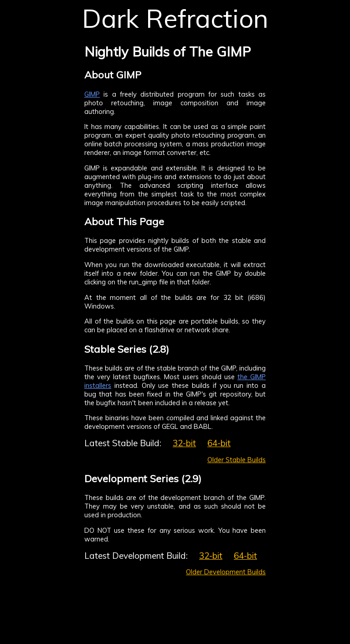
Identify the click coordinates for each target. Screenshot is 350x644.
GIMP (92, 94)
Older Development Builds (226, 572)
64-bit (219, 443)
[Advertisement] (311, 180)
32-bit (184, 443)
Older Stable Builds (237, 460)
